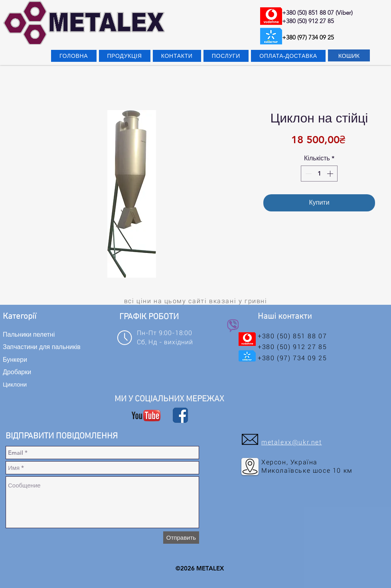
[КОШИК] (349, 55)
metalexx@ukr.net (292, 442)
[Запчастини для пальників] (45, 347)
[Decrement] (308, 174)
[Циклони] (35, 384)
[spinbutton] (319, 174)
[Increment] (331, 174)
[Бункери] (38, 359)
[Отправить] (181, 538)
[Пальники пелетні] (44, 334)
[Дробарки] (35, 372)
